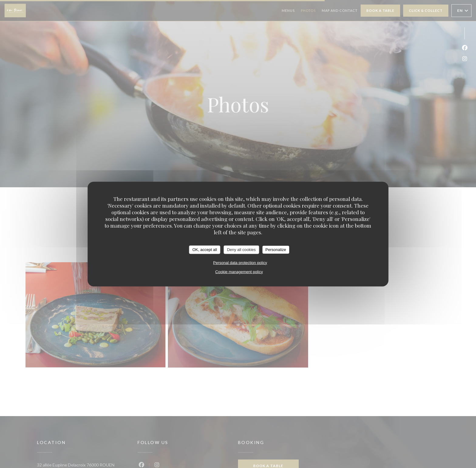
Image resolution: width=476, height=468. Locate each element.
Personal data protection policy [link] (240, 262)
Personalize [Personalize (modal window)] (276, 250)
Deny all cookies (241, 250)
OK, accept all (205, 250)
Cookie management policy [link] (239, 271)
